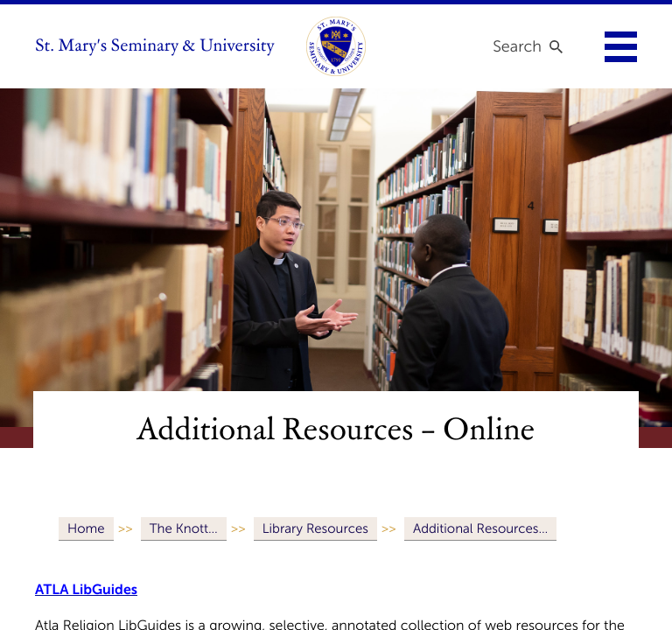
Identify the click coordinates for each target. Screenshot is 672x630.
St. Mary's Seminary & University (155, 46)
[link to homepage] (336, 46)
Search (517, 46)
